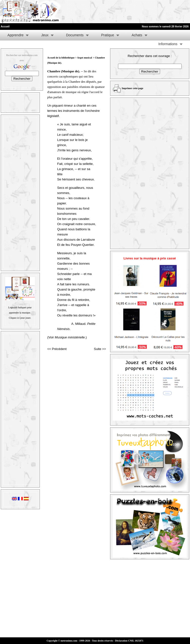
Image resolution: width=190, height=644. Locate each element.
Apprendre (15, 35)
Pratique (108, 35)
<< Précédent (57, 349)
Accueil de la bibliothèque (61, 58)
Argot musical (84, 58)
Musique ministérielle (70, 337)
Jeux (45, 35)
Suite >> (100, 349)
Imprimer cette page (132, 88)
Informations (168, 44)
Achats (137, 35)
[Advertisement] (129, 12)
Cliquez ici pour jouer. (20, 318)
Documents (75, 35)
